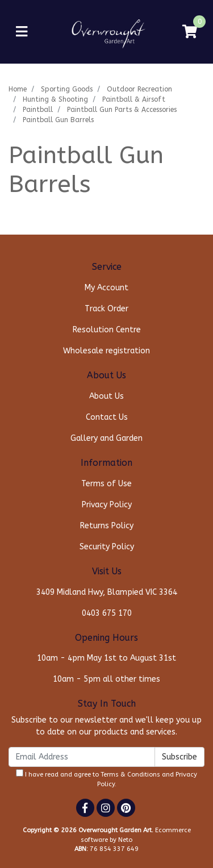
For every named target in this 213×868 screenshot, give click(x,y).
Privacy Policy (107, 505)
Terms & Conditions (130, 775)
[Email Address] (82, 757)
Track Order (106, 309)
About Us (106, 396)
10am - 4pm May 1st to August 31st (106, 658)
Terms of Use (106, 484)
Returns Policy (107, 526)
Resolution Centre (107, 330)
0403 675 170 (107, 613)
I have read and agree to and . (106, 779)
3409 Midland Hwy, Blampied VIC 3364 (107, 592)
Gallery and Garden (106, 438)
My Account (106, 288)
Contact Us (107, 417)
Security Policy (107, 547)
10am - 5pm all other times (106, 679)
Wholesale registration (106, 351)
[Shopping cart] (190, 32)
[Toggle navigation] (22, 32)
